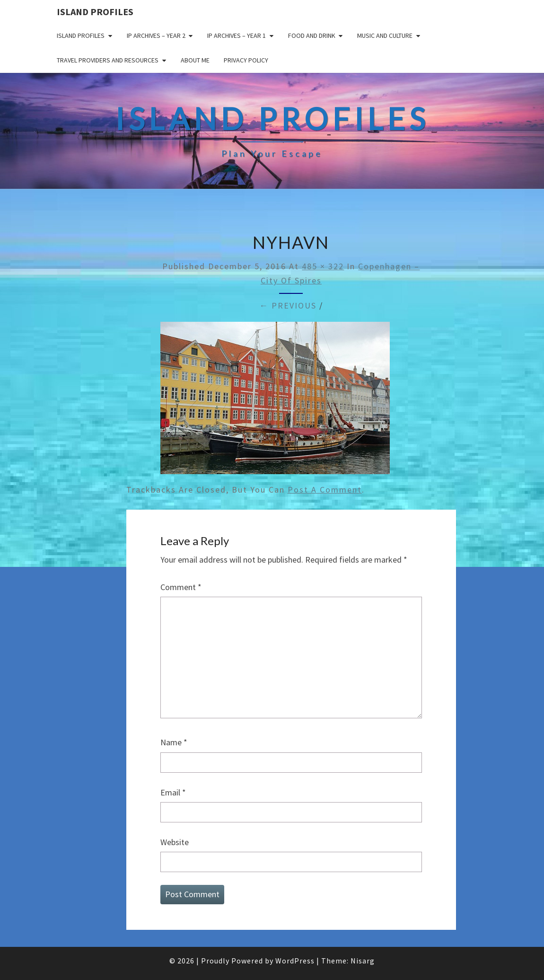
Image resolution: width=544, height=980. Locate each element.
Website (175, 842)
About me (195, 60)
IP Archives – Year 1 (237, 35)
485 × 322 (323, 266)
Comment (181, 587)
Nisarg (363, 961)
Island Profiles (95, 12)
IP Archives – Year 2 (156, 35)
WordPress (295, 961)
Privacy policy (246, 60)
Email (173, 792)
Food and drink (312, 35)
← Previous (288, 305)
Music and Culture (385, 35)
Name (174, 742)
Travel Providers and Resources (108, 60)
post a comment (325, 490)
